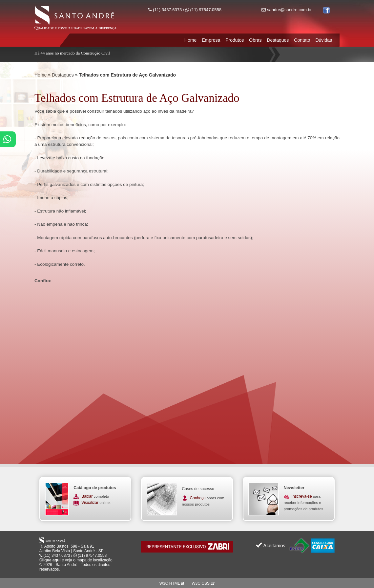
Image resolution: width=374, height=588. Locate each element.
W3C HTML (172, 583)
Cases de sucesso (198, 489)
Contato (302, 40)
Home (190, 40)
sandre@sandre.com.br (287, 10)
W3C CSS (203, 583)
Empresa (211, 40)
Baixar (87, 496)
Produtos (235, 40)
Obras (255, 40)
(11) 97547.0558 (203, 10)
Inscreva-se (302, 496)
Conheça (198, 498)
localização (103, 560)
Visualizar (90, 503)
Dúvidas (324, 40)
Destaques (278, 40)
